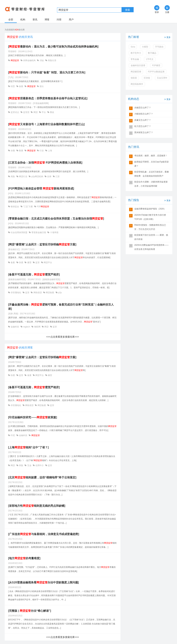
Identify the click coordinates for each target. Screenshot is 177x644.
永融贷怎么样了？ (143, 108)
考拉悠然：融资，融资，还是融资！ (151, 156)
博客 (47, 20)
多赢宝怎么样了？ (143, 120)
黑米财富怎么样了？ (144, 132)
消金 (42, 60)
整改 (52, 112)
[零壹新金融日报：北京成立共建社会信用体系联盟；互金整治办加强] (56, 219)
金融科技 (15, 327)
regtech (27, 327)
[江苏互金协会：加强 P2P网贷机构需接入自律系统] (45, 163)
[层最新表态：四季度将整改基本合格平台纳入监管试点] (48, 98)
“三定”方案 (28, 207)
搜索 (128, 10)
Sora (133, 47)
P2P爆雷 (156, 65)
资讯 (35, 20)
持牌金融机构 (29, 60)
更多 (167, 37)
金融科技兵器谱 (138, 65)
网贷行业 (23, 176)
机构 (23, 20)
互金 (29, 465)
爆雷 (29, 263)
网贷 (36, 112)
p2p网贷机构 (37, 176)
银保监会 (15, 207)
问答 (59, 20)
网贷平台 (48, 263)
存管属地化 (16, 293)
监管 (38, 263)
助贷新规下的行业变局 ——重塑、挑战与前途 (151, 237)
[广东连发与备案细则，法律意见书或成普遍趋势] (44, 534)
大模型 (145, 47)
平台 (44, 112)
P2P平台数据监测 (156, 72)
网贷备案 (50, 293)
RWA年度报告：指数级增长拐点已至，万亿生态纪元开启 (150, 227)
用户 (71, 20)
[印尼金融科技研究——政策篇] (33, 417)
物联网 (37, 327)
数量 (21, 151)
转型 (13, 86)
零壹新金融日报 (39, 232)
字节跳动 (159, 47)
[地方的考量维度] (24, 558)
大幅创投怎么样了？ (144, 114)
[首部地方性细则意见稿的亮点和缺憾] (37, 506)
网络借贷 (38, 293)
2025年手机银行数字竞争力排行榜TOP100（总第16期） (150, 217)
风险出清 (52, 60)
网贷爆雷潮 (136, 72)
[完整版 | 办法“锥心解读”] (30, 611)
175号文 (150, 59)
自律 (49, 176)
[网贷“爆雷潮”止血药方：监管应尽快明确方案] (42, 244)
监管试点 (15, 112)
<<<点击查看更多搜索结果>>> (62, 337)
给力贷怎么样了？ (143, 126)
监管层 (26, 112)
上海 (50, 151)
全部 (11, 20)
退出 (41, 86)
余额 (13, 151)
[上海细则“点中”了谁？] (28, 447)
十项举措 (54, 232)
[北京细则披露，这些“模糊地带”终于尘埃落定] (42, 477)
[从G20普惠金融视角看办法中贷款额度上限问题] (43, 582)
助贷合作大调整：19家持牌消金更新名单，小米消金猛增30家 (151, 184)
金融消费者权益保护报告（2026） (150, 209)
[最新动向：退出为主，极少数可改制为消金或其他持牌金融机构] (53, 47)
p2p (60, 293)
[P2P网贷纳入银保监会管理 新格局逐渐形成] (41, 189)
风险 (13, 176)
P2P (43, 207)
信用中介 (40, 465)
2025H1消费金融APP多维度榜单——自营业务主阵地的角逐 (151, 247)
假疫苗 (134, 78)
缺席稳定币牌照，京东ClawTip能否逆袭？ (152, 164)
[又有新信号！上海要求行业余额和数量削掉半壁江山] (46, 124)
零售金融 (135, 59)
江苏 (57, 176)
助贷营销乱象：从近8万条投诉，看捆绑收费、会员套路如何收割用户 (152, 174)
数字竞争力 (136, 53)
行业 (42, 151)
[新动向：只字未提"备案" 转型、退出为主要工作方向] (47, 72)
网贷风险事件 (137, 84)
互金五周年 (162, 78)
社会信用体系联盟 (19, 232)
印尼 (13, 435)
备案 (21, 86)
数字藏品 (152, 53)
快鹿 (21, 263)
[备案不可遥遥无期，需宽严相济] (34, 275)
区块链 (147, 78)
